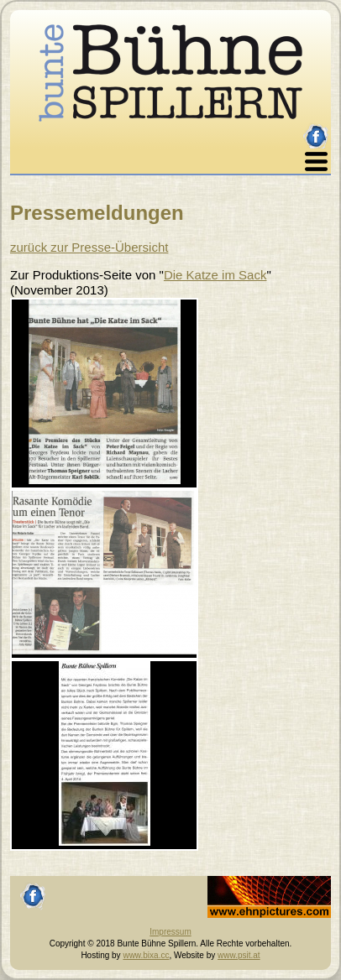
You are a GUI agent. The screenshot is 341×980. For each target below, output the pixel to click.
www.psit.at (239, 955)
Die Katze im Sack (215, 275)
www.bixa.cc (146, 955)
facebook (316, 130)
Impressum (170, 932)
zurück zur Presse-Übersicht (89, 247)
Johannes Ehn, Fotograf (252, 881)
